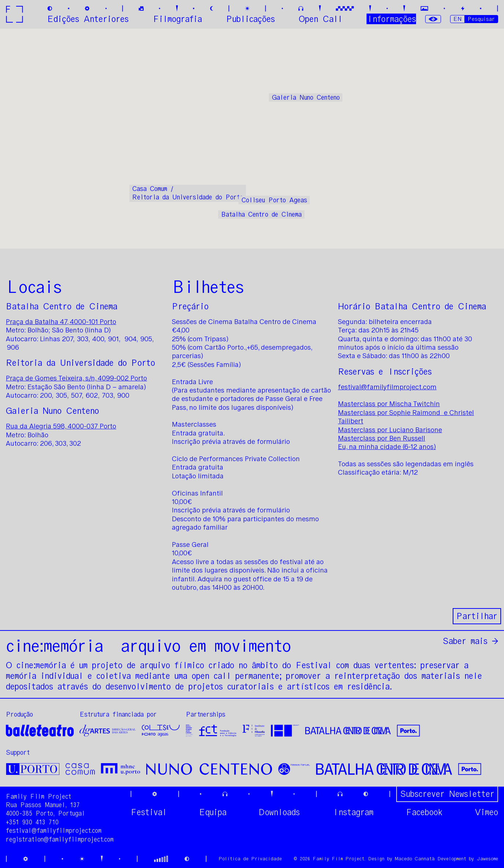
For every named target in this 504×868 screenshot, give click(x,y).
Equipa (213, 812)
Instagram (353, 812)
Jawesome (487, 859)
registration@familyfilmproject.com (60, 839)
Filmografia (177, 19)
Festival (149, 812)
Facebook (424, 812)
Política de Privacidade (250, 859)
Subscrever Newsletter (447, 794)
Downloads (279, 812)
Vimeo (486, 812)
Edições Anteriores (88, 19)
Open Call (321, 19)
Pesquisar (481, 19)
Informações (391, 19)
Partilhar (477, 616)
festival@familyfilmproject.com (387, 387)
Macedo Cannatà (415, 859)
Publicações (251, 19)
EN (457, 19)
